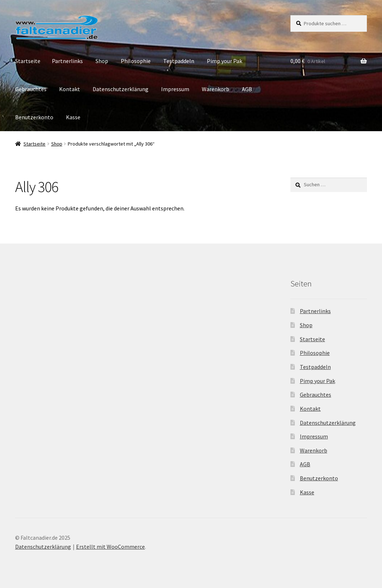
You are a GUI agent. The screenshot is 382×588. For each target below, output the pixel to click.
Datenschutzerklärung (121, 89)
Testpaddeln (179, 61)
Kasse (73, 117)
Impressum (175, 89)
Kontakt (70, 89)
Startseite (28, 61)
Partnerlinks (67, 61)
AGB (247, 89)
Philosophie (136, 61)
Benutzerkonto (34, 117)
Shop (102, 61)
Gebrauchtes (31, 89)
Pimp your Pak (225, 61)
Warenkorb (216, 89)
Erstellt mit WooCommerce (110, 547)
